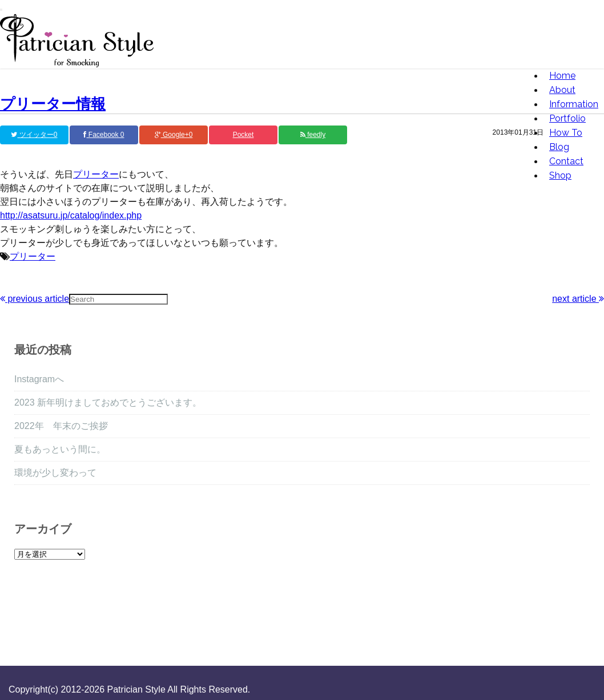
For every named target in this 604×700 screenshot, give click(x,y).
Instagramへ (39, 379)
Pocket (243, 135)
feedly (313, 135)
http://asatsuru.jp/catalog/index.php (71, 215)
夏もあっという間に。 (60, 449)
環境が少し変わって (55, 473)
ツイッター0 (34, 135)
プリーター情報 (53, 104)
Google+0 (174, 135)
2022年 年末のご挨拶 (61, 426)
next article (578, 299)
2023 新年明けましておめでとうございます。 (108, 402)
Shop (560, 175)
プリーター (96, 174)
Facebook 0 (104, 135)
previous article (35, 299)
